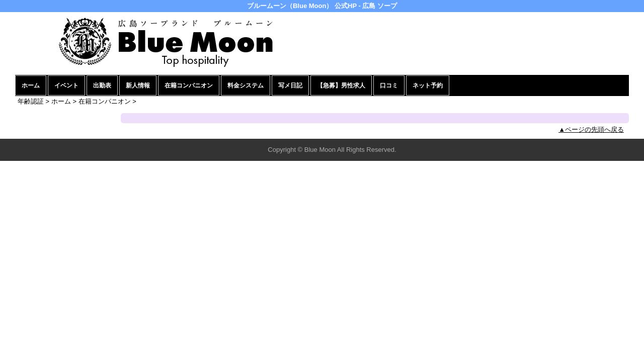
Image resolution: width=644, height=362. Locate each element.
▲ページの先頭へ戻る (591, 129)
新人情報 (138, 85)
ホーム (31, 85)
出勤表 (102, 85)
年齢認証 (31, 101)
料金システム (246, 85)
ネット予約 (428, 85)
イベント (66, 85)
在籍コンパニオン (189, 85)
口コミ (389, 85)
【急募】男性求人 (341, 85)
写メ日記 (290, 85)
